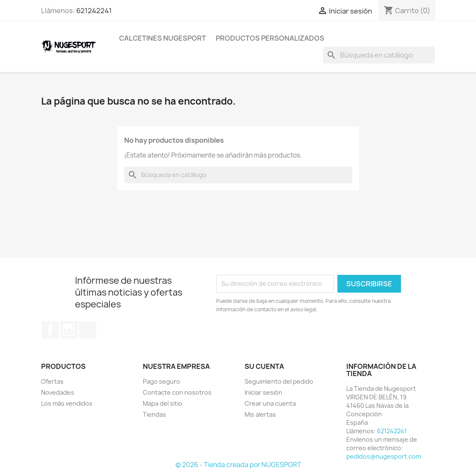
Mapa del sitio (163, 403)
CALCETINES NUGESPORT (163, 38)
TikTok (88, 330)
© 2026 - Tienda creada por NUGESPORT (238, 465)
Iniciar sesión (263, 392)
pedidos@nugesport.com (384, 456)
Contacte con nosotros (177, 392)
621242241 (94, 11)
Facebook (50, 330)
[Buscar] (379, 55)
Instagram (69, 330)
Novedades (58, 392)
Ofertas (52, 381)
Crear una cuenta (270, 403)
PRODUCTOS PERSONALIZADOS (270, 38)
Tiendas (154, 414)
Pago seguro (161, 381)
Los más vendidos (67, 403)
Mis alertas (260, 414)
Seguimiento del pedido (279, 381)
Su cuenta (264, 366)
